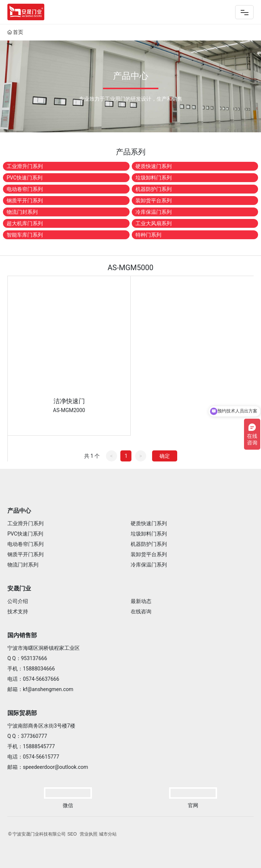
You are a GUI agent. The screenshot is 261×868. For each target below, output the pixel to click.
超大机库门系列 (25, 223)
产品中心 (19, 511)
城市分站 (108, 834)
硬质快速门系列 (154, 166)
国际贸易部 (22, 713)
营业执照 (89, 834)
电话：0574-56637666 (33, 679)
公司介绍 (18, 601)
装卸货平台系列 (154, 201)
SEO (72, 834)
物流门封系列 (22, 212)
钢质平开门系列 (25, 201)
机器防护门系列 (154, 189)
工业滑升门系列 (25, 166)
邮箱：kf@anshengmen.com (40, 689)
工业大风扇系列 (154, 223)
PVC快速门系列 (25, 178)
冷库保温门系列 (154, 212)
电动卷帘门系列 (25, 189)
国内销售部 (22, 635)
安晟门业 (19, 588)
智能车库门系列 (25, 235)
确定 (165, 456)
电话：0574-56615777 (33, 757)
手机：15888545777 (31, 746)
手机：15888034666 (31, 669)
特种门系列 (148, 235)
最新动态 (141, 601)
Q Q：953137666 (27, 658)
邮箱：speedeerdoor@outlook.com (48, 767)
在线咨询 (141, 611)
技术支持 (18, 611)
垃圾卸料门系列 (154, 178)
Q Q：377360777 (27, 736)
